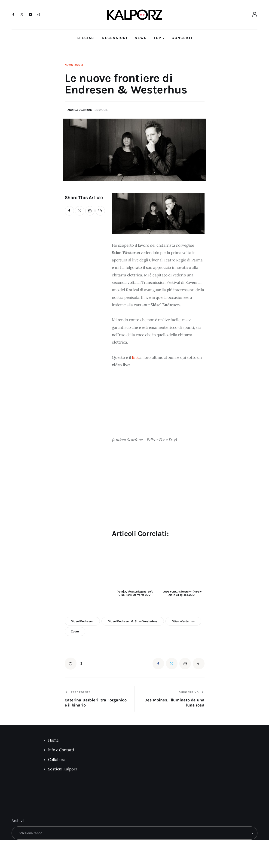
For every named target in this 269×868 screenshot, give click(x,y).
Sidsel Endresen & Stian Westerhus (133, 621)
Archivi (18, 820)
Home (53, 740)
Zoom (79, 65)
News (69, 65)
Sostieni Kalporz (63, 769)
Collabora (57, 760)
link (135, 357)
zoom (75, 631)
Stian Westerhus (183, 621)
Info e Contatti (61, 750)
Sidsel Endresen (82, 621)
